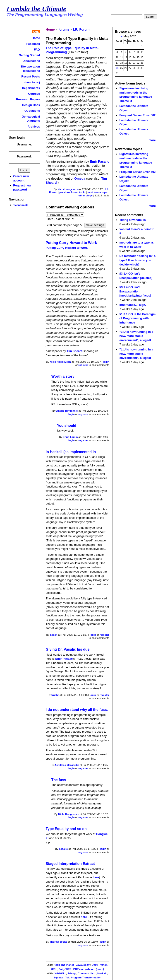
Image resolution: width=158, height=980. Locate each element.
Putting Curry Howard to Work (71, 243)
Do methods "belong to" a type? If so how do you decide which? (137, 260)
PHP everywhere (84, 969)
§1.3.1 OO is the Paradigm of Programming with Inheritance (137, 318)
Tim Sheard (75, 351)
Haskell (102, 973)
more (152, 140)
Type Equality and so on (66, 829)
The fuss (59, 780)
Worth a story (63, 376)
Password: (24, 156)
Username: (24, 144)
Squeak (58, 978)
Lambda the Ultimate (36, 9)
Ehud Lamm (70, 437)
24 (117, 68)
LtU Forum (81, 29)
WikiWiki (60, 973)
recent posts (20, 205)
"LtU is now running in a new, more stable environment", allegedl (136, 336)
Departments (31, 88)
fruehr (55, 695)
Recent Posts (31, 76)
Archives (34, 127)
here (96, 877)
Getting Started (29, 55)
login (106, 362)
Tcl (67, 978)
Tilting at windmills (132, 220)
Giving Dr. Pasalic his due (68, 649)
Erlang (72, 973)
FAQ (37, 49)
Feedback (33, 44)
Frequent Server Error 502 (137, 115)
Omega (80, 179)
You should (67, 426)
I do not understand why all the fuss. (77, 710)
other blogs (85, 196)
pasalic (63, 849)
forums (64, 29)
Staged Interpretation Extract (70, 864)
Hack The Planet (64, 965)
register (83, 365)
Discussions (31, 61)
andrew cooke (59, 942)
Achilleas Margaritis (67, 765)
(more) (100, 969)
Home (36, 38)
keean (54, 635)
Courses (34, 94)
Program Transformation (86, 978)
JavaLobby (83, 965)
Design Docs (31, 105)
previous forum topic (72, 192)
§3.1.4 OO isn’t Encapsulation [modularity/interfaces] (135, 291)
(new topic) (32, 82)
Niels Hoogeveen (68, 189)
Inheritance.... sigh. (133, 305)
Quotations (32, 111)
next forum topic (98, 192)
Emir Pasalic (100, 162)
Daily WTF (65, 969)
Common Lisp (87, 973)
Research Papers (28, 99)
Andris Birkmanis (67, 411)
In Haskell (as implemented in (71, 452)
